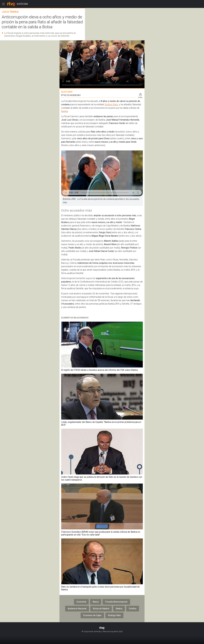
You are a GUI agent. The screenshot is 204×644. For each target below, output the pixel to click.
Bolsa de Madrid (101, 609)
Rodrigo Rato (111, 105)
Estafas (133, 609)
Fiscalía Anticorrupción (116, 602)
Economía (81, 602)
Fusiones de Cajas (92, 615)
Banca (96, 602)
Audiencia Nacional (77, 609)
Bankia (65, 111)
